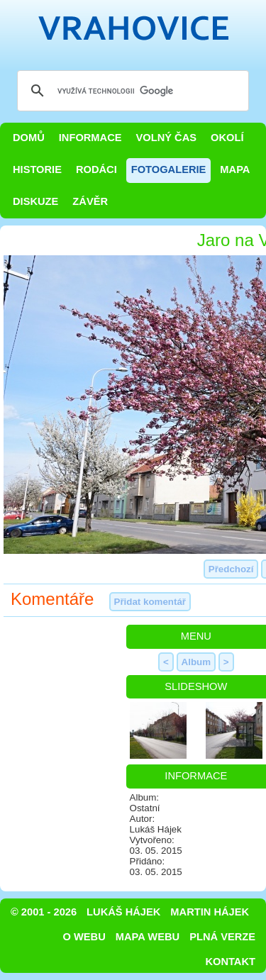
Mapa (235, 169)
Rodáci (96, 169)
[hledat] (131, 91)
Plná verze (222, 937)
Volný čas (167, 138)
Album (196, 662)
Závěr (90, 201)
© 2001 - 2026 (44, 912)
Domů (29, 138)
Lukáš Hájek (123, 912)
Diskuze (35, 201)
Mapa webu (148, 937)
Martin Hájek (210, 912)
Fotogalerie (169, 169)
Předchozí (231, 569)
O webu (84, 937)
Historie (37, 169)
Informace (90, 138)
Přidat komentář (150, 602)
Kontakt (230, 962)
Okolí (227, 138)
